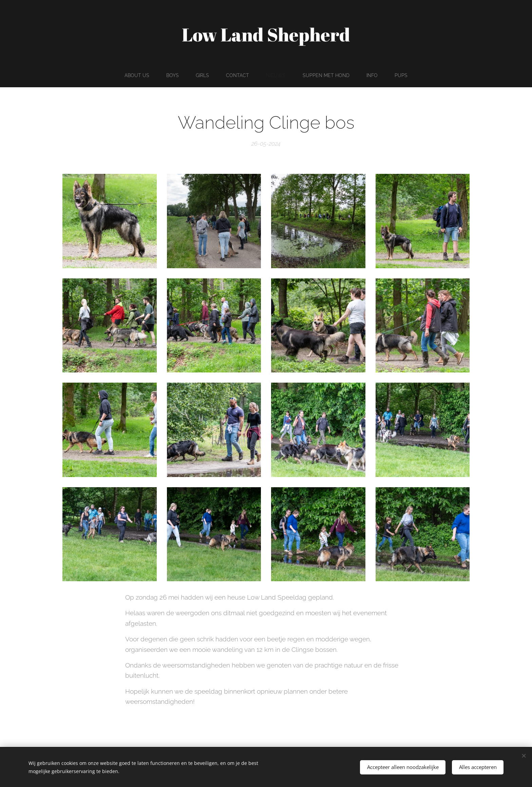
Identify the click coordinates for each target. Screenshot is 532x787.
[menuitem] (136, 75)
